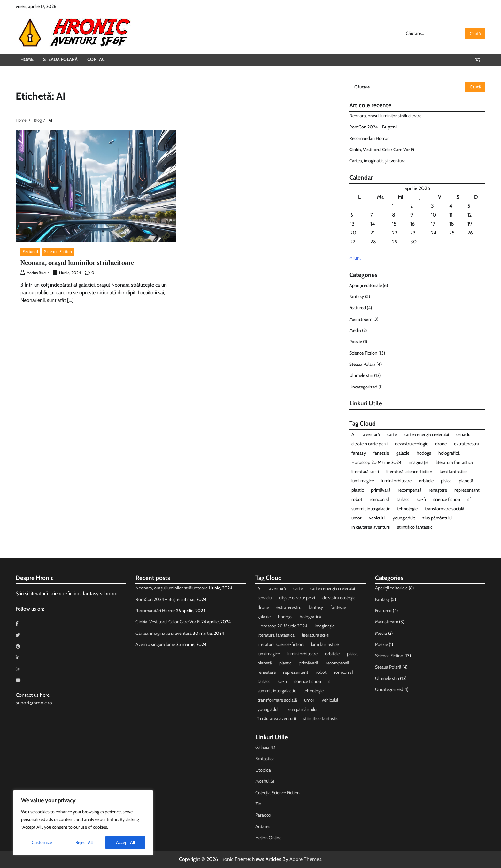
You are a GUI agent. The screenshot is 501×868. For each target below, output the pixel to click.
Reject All (84, 842)
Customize (42, 842)
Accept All (125, 842)
